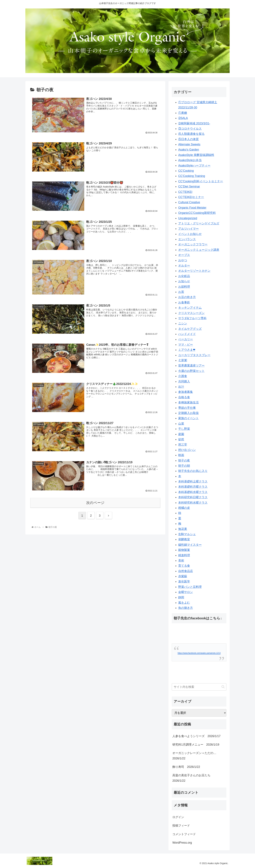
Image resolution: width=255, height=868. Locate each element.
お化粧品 (184, 276)
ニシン (183, 323)
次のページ (95, 503)
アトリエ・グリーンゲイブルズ (199, 223)
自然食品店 (186, 571)
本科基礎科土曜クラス (193, 481)
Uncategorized (188, 218)
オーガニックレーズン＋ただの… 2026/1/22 (196, 756)
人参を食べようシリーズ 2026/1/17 (196, 736)
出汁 (181, 387)
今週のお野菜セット (191, 371)
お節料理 (184, 287)
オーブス (184, 255)
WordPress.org (182, 843)
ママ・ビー (186, 345)
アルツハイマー (188, 229)
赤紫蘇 (183, 576)
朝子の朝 (184, 466)
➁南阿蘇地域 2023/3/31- (194, 123)
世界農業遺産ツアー (191, 366)
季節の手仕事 (187, 408)
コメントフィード (184, 834)
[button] (223, 687)
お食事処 (184, 302)
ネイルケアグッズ (190, 329)
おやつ (183, 260)
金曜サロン (186, 592)
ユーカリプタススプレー (194, 355)
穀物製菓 (184, 550)
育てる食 (184, 566)
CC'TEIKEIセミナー (191, 197)
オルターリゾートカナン (194, 271)
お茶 (181, 292)
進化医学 (184, 581)
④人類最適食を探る (191, 134)
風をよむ (184, 603)
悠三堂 (183, 445)
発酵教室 (184, 539)
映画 (181, 455)
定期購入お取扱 (188, 413)
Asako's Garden (189, 150)
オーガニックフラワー (193, 244)
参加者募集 (186, 392)
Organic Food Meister (192, 208)
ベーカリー (186, 339)
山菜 (181, 424)
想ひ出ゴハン (187, 450)
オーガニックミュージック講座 (199, 250)
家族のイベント (188, 418)
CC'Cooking (186, 171)
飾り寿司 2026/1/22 (186, 767)
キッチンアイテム (190, 308)
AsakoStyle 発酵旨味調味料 (196, 155)
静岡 (181, 597)
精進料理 (184, 555)
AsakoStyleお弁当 (190, 160)
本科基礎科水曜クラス (193, 492)
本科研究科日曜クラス (193, 497)
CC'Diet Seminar (189, 187)
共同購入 (184, 381)
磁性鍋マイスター (190, 545)
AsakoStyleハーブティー (194, 166)
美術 (181, 561)
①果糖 (183, 113)
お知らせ (184, 281)
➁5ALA (183, 118)
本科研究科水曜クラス (193, 503)
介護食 (183, 376)
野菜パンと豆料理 (190, 587)
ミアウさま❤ (187, 350)
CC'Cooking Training (192, 176)
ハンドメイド (187, 334)
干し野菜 (184, 429)
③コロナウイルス (190, 129)
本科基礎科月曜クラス (193, 487)
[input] (199, 687)
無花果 (183, 529)
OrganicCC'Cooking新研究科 (197, 213)
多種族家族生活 (188, 402)
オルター (184, 266)
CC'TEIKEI (185, 192)
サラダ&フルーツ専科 (192, 318)
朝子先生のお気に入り (193, 471)
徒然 (181, 439)
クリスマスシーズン (191, 313)
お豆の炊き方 (187, 297)
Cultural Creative (189, 202)
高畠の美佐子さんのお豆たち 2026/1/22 (193, 778)
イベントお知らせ (190, 234)
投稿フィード (181, 826)
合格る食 (184, 397)
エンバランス (187, 239)
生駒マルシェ (187, 534)
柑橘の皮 (184, 508)
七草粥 (183, 360)
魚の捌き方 (186, 608)
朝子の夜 (184, 461)
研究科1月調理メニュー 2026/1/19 (196, 745)
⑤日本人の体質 (188, 139)
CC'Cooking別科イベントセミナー (201, 181)
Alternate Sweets (189, 144)
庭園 (181, 434)
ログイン (178, 817)
